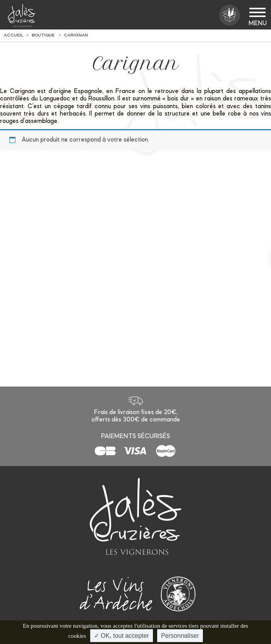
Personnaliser (180, 636)
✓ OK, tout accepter (122, 636)
